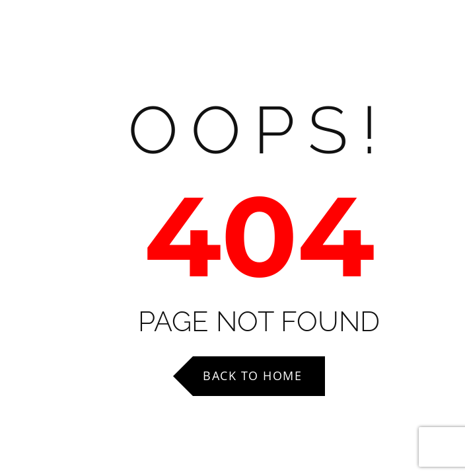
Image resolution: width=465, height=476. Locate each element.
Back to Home (252, 376)
